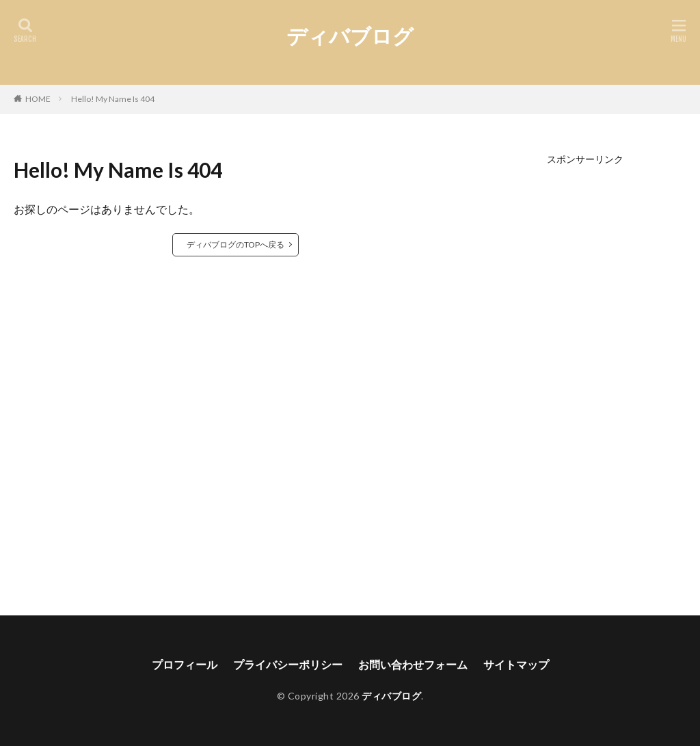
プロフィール (185, 664)
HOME (38, 99)
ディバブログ (350, 36)
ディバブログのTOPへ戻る (235, 244)
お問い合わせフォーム (413, 664)
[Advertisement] (585, 369)
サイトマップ (516, 664)
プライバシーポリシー (288, 664)
